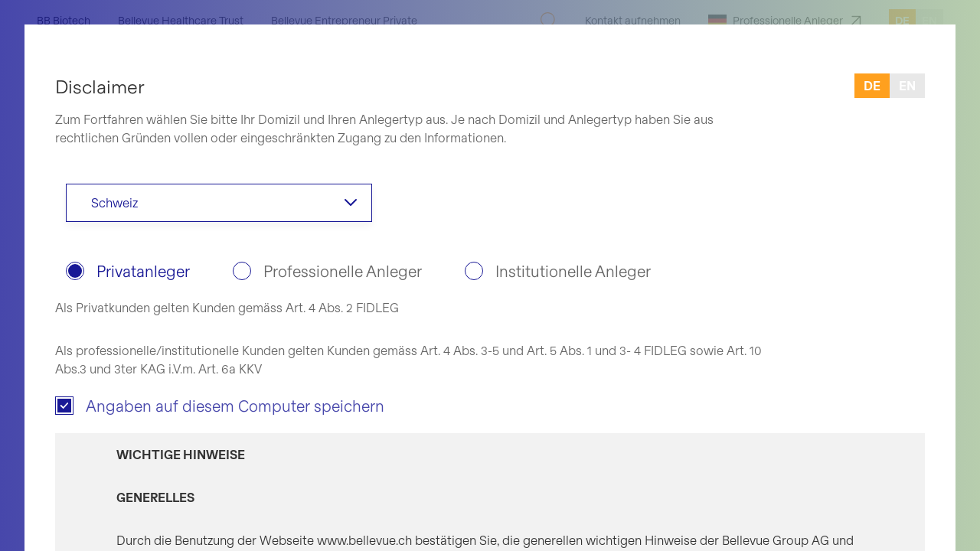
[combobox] (219, 203)
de (872, 85)
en (907, 85)
